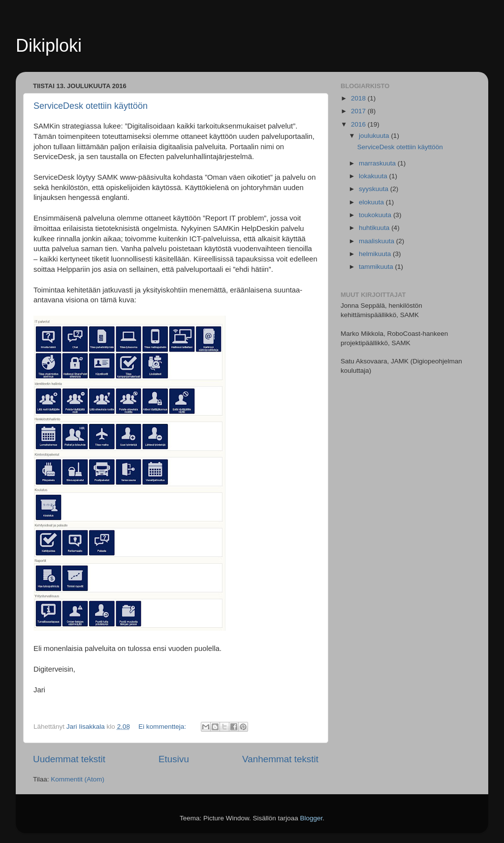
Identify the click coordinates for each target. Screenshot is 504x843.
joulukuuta (375, 136)
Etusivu (174, 759)
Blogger (312, 818)
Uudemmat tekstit (69, 759)
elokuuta (372, 202)
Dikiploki (49, 46)
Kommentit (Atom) (78, 779)
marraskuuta (378, 163)
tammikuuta (377, 267)
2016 (359, 124)
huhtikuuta (375, 228)
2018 (359, 98)
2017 (359, 111)
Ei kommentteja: (163, 727)
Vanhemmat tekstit (280, 759)
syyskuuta (375, 189)
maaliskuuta (378, 241)
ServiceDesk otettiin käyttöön (91, 106)
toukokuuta (376, 215)
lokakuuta (374, 176)
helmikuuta (376, 254)
